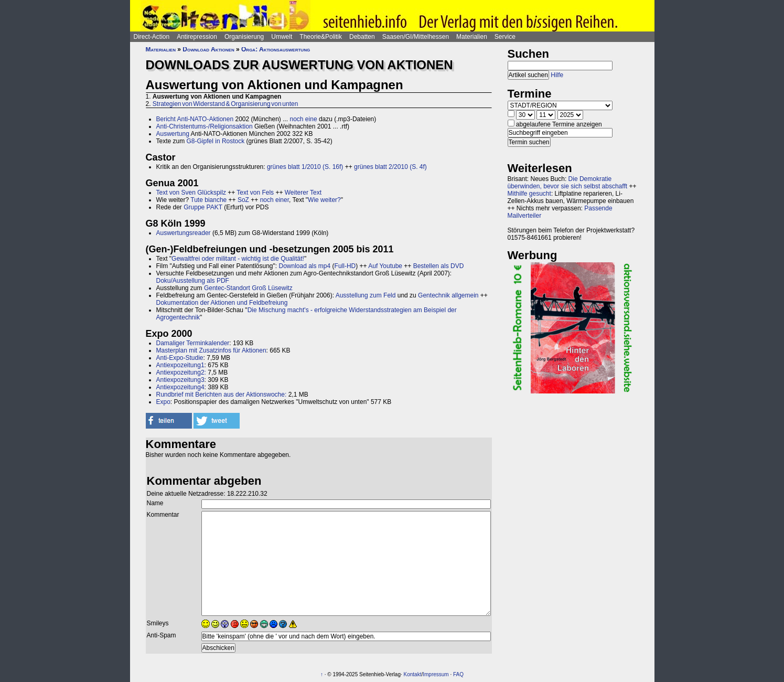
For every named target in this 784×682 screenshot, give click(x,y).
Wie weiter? (324, 200)
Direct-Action (152, 37)
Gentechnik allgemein (448, 295)
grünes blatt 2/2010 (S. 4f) (390, 167)
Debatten (362, 37)
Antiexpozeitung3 (180, 380)
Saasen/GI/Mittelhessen (416, 37)
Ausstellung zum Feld (366, 295)
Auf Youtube (385, 266)
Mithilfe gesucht (529, 194)
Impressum (436, 674)
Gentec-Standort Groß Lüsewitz (248, 288)
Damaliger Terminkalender (193, 343)
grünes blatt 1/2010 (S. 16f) (305, 167)
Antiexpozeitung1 (180, 365)
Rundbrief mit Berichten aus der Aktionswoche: (222, 395)
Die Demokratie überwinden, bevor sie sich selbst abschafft (568, 183)
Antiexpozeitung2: (181, 372)
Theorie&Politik (321, 37)
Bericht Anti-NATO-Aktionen (195, 119)
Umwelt (282, 37)
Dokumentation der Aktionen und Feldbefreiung (222, 303)
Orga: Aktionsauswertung (276, 49)
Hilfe (557, 75)
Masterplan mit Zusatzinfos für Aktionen (211, 350)
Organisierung (244, 37)
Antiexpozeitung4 (180, 387)
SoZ (243, 200)
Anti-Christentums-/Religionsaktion (205, 126)
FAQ (458, 674)
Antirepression (197, 37)
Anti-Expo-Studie (180, 358)
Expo (163, 402)
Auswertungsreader (184, 233)
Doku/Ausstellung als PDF (193, 281)
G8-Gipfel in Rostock (216, 141)
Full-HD (345, 266)
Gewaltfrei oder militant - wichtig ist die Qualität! (238, 259)
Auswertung (173, 134)
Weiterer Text (303, 193)
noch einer (275, 200)
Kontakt (413, 674)
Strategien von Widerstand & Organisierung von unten (225, 104)
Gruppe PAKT (203, 207)
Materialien (472, 37)
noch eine (304, 119)
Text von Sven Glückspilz (191, 193)
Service (505, 37)
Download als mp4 (304, 266)
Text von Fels (255, 193)
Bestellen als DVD (439, 266)
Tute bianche (208, 200)
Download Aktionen (208, 49)
